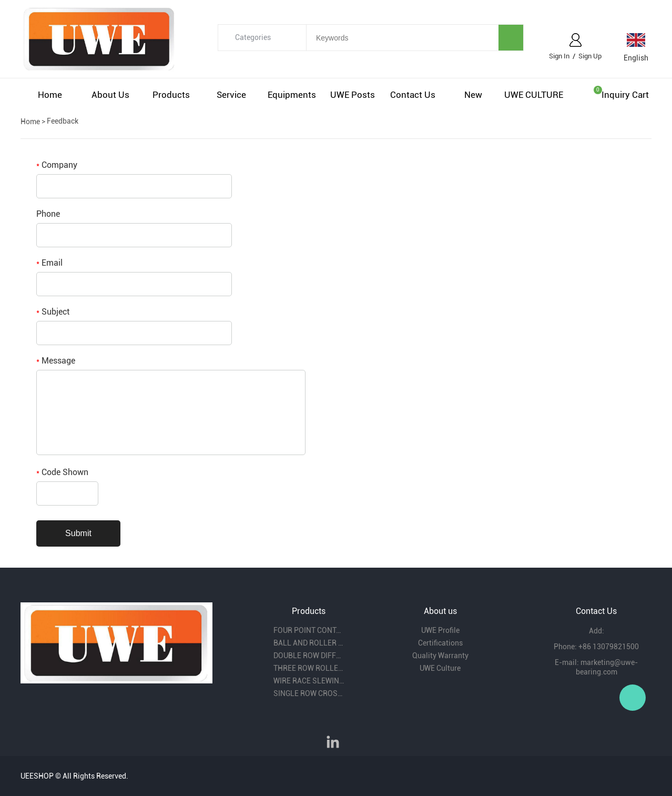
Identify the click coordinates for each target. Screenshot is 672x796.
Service (231, 95)
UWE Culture (440, 668)
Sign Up (590, 56)
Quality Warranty (440, 656)
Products (171, 95)
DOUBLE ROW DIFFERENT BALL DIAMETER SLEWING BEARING (309, 656)
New (473, 95)
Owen (633, 698)
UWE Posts (353, 95)
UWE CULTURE (534, 95)
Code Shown (62, 472)
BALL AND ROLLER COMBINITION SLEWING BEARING (309, 643)
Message (56, 361)
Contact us (413, 95)
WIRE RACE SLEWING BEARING (309, 681)
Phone (48, 214)
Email (49, 263)
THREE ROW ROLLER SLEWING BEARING (309, 668)
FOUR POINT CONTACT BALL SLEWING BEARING (309, 630)
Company (57, 165)
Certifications (440, 643)
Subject (53, 312)
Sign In (559, 56)
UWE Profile (440, 630)
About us (110, 95)
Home (50, 95)
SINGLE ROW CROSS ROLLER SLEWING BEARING (309, 693)
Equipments (292, 95)
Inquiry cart (625, 95)
